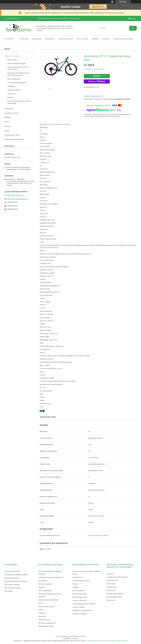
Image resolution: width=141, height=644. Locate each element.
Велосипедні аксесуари (17, 63)
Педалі (75, 584)
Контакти (106, 39)
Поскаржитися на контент (97, 641)
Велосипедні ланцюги (81, 581)
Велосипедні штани (114, 597)
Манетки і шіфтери (80, 614)
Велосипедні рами (80, 594)
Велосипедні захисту (47, 606)
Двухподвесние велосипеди (16, 581)
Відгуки (7, 131)
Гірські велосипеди (12, 571)
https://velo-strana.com (15, 195)
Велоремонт (50, 39)
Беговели (11, 86)
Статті (7, 122)
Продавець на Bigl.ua (71, 638)
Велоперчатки (112, 580)
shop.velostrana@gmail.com (17, 199)
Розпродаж (24, 39)
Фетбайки (9, 591)
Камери (76, 587)
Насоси (41, 603)
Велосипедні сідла (80, 597)
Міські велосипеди (12, 578)
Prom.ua (83, 636)
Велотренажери (14, 90)
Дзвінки (42, 587)
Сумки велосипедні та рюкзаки (51, 577)
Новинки (95, 39)
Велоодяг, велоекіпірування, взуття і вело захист (19, 74)
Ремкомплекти (44, 620)
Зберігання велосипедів (123, 39)
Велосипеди (12, 60)
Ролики (10, 97)
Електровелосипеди (12, 588)
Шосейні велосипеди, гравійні (16, 575)
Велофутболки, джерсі (115, 594)
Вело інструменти (45, 584)
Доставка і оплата (66, 39)
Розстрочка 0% (82, 39)
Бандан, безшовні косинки (117, 577)
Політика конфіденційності (118, 641)
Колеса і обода (78, 607)
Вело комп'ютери (45, 590)
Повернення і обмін (12, 135)
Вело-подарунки (14, 79)
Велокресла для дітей (47, 623)
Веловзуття (111, 600)
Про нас (7, 126)
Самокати (11, 94)
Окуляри (110, 574)
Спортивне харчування (17, 83)
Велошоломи (112, 587)
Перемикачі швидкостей (82, 610)
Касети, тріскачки (80, 600)
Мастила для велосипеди (48, 600)
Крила (41, 610)
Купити (97, 76)
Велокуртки (111, 590)
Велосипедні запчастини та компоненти (18, 68)
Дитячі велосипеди (12, 584)
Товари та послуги (12, 56)
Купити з (97, 81)
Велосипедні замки (46, 626)
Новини (7, 117)
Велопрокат (37, 39)
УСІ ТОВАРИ (9, 39)
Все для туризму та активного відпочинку (19, 102)
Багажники (43, 581)
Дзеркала (42, 616)
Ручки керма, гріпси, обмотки (84, 604)
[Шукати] (133, 28)
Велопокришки (79, 590)
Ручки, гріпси (78, 577)
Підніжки (42, 613)
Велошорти (111, 584)
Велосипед (44, 124)
